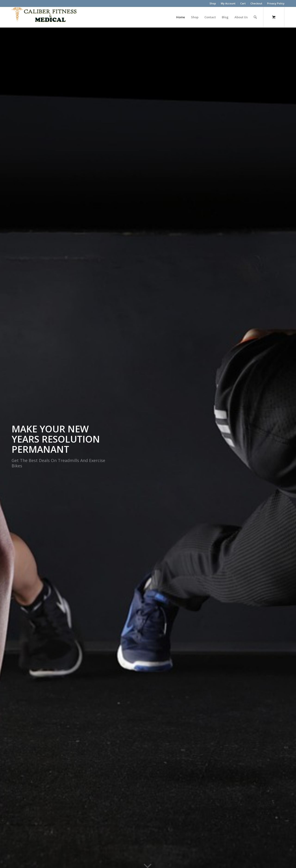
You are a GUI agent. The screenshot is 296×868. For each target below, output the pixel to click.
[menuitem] (213, 3)
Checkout (256, 3)
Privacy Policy (276, 3)
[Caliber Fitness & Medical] (46, 17)
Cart (243, 3)
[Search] (255, 17)
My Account (228, 3)
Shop (213, 3)
